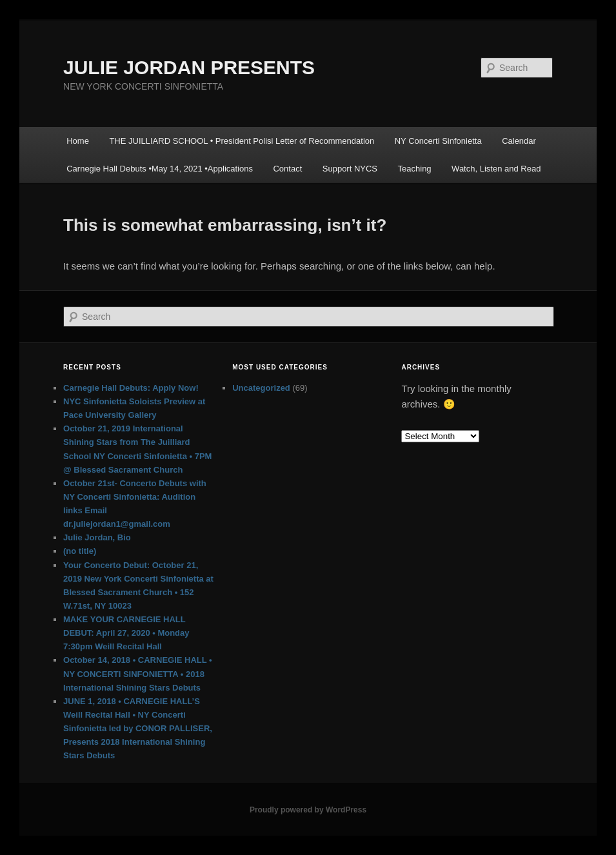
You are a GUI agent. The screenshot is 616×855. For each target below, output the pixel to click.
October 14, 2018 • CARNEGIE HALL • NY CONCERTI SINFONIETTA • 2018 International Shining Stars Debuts (138, 673)
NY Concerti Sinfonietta (438, 141)
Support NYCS (350, 169)
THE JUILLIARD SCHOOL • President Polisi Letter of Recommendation (242, 141)
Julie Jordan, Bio (97, 537)
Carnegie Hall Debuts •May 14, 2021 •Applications (160, 169)
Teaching (415, 169)
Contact (287, 169)
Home (78, 141)
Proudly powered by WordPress (308, 810)
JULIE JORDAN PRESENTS (189, 67)
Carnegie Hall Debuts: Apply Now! (131, 388)
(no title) (80, 551)
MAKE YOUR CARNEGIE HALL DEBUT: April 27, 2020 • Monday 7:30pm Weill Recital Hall (126, 633)
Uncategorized (261, 388)
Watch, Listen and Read (496, 169)
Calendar (519, 141)
